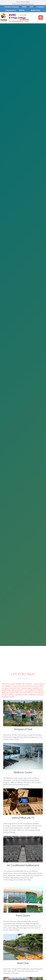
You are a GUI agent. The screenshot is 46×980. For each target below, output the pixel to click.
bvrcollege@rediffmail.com (25, 4)
